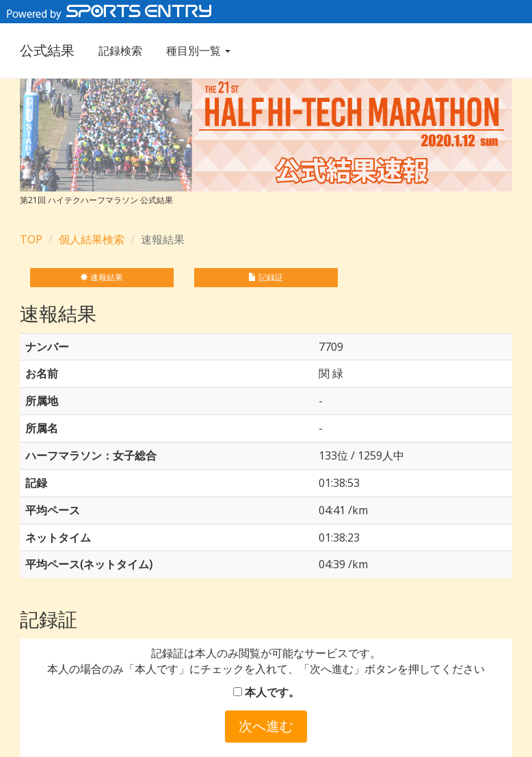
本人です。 (266, 692)
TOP (31, 239)
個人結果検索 (92, 239)
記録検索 (120, 51)
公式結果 (47, 50)
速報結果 (102, 277)
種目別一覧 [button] (198, 51)
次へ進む (266, 726)
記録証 (266, 277)
